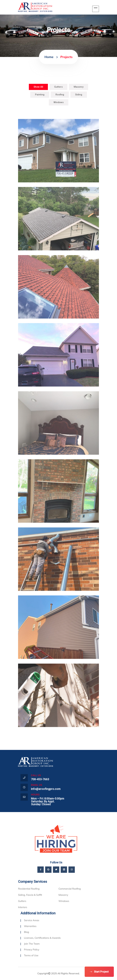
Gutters (58, 87)
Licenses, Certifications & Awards (50, 938)
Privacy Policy (40, 950)
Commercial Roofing (70, 897)
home (49, 57)
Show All (38, 87)
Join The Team (40, 944)
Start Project (99, 972)
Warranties (38, 926)
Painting (40, 95)
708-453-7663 (48, 779)
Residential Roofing (29, 897)
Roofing (60, 95)
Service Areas (40, 920)
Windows (59, 102)
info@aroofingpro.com (54, 789)
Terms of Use (39, 955)
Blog (35, 932)
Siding (79, 95)
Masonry (79, 87)
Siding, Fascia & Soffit (30, 903)
